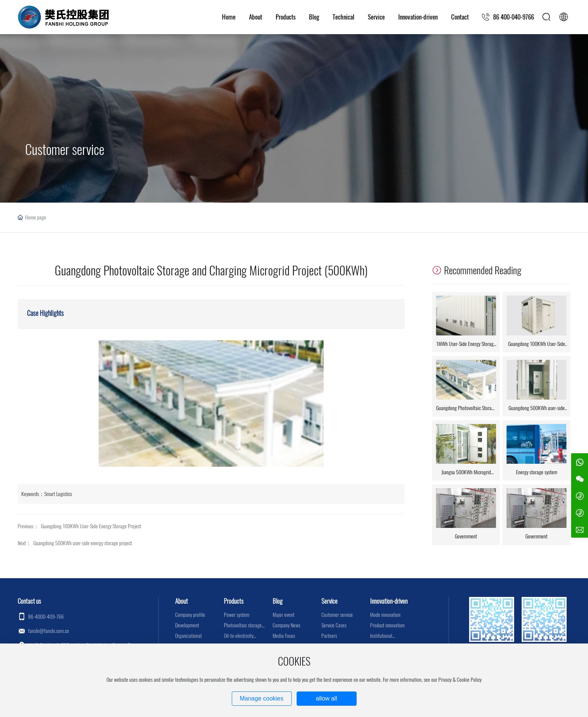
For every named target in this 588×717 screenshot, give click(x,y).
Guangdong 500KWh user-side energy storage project (83, 543)
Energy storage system (537, 472)
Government (466, 536)
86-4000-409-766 (46, 617)
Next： (24, 543)
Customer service (65, 150)
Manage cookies (262, 698)
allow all (326, 698)
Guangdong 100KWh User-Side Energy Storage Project (91, 526)
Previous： (28, 526)
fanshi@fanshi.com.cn (49, 631)
